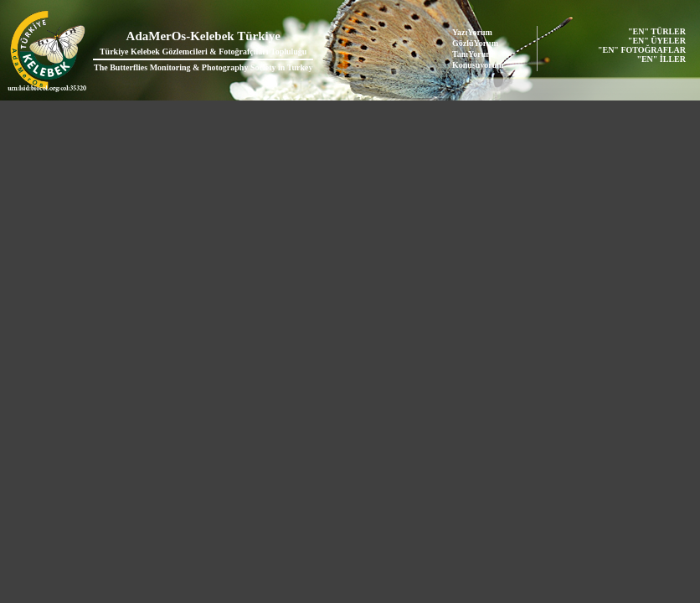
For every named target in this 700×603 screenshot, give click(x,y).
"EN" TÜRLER (658, 31)
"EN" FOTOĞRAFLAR (643, 50)
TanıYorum (473, 54)
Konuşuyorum (478, 65)
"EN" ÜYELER (658, 41)
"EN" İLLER (662, 59)
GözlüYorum (475, 43)
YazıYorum (472, 32)
